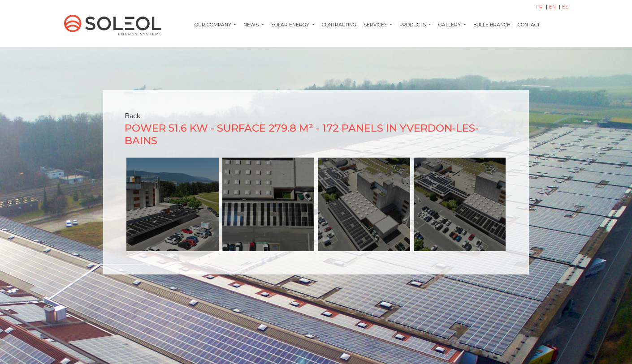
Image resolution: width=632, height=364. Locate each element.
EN (553, 7)
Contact (529, 25)
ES (565, 7)
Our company (214, 25)
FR (540, 7)
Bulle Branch (492, 25)
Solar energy (291, 25)
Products (413, 25)
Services (376, 25)
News (252, 25)
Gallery (450, 25)
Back (132, 116)
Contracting (339, 25)
